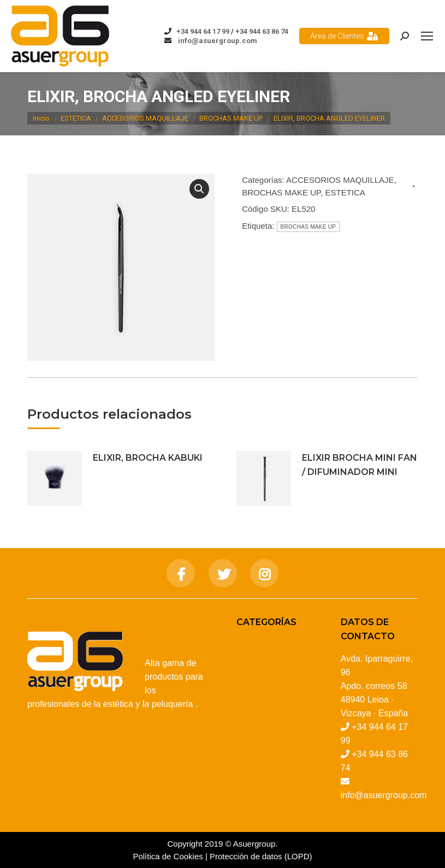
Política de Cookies (168, 856)
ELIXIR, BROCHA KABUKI (148, 458)
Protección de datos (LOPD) (261, 856)
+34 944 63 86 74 (262, 31)
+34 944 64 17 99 (203, 31)
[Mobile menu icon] (427, 36)
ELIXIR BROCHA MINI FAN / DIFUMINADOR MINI (360, 465)
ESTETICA (345, 192)
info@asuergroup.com (217, 41)
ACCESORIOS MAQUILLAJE (340, 180)
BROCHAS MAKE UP (281, 192)
